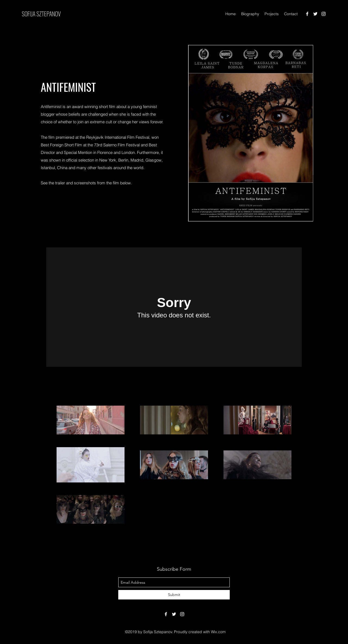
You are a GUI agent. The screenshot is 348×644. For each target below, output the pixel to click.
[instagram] (324, 14)
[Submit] (174, 595)
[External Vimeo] (174, 307)
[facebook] (307, 14)
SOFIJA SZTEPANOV (41, 14)
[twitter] (315, 14)
